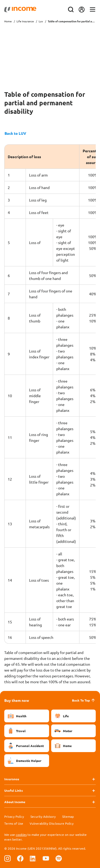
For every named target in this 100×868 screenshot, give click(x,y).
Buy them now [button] (17, 700)
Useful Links (14, 790)
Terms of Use (14, 823)
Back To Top (84, 700)
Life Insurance (25, 21)
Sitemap (68, 816)
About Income (15, 802)
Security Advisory (43, 816)
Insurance (12, 779)
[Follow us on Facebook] (20, 858)
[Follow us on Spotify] (59, 858)
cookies (21, 835)
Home (8, 21)
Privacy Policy (14, 816)
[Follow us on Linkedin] (33, 858)
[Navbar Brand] (20, 10)
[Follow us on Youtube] (46, 858)
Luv (41, 21)
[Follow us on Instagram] (7, 858)
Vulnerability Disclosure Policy (52, 823)
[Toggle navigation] (93, 10)
